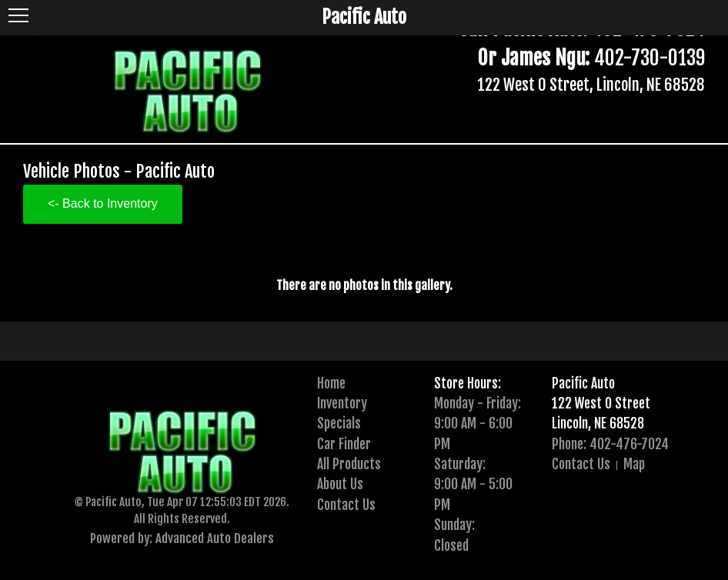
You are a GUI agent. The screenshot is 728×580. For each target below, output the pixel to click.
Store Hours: (468, 383)
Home (331, 383)
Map (634, 464)
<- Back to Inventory (103, 203)
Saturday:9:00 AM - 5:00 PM (473, 484)
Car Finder (344, 444)
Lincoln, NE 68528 (598, 423)
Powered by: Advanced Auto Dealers (182, 538)
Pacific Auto (583, 383)
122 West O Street (601, 403)
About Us (340, 484)
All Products (349, 464)
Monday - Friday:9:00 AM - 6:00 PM (478, 423)
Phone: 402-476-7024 (610, 444)
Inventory (342, 403)
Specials (339, 423)
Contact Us (346, 505)
